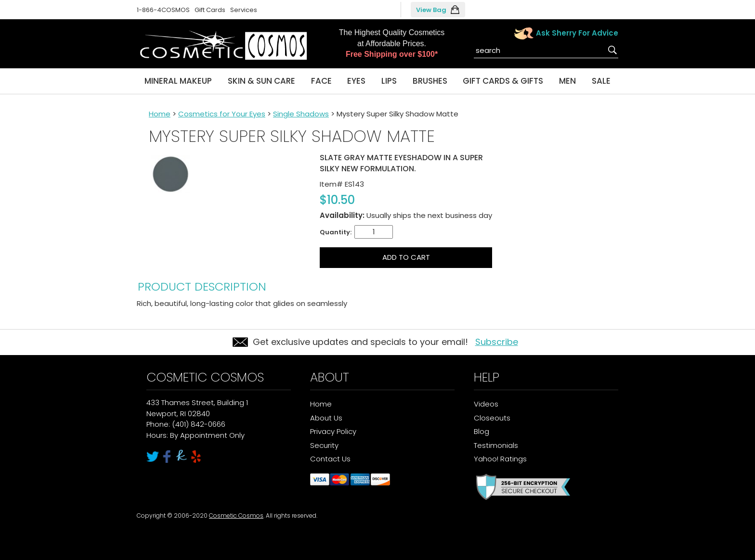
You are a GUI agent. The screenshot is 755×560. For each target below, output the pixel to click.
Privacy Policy (333, 431)
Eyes (356, 81)
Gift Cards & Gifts (503, 81)
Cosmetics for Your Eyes (222, 114)
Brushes (430, 81)
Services (244, 10)
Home (160, 114)
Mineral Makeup (178, 81)
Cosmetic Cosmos (236, 515)
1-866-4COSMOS (163, 10)
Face (321, 81)
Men (567, 81)
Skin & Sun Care (261, 81)
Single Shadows (301, 114)
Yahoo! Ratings (500, 459)
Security (324, 445)
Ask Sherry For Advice (577, 33)
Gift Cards (210, 10)
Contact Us (330, 459)
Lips (389, 81)
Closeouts (492, 418)
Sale (601, 81)
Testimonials (496, 445)
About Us (326, 418)
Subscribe (497, 342)
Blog (482, 431)
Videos (486, 404)
